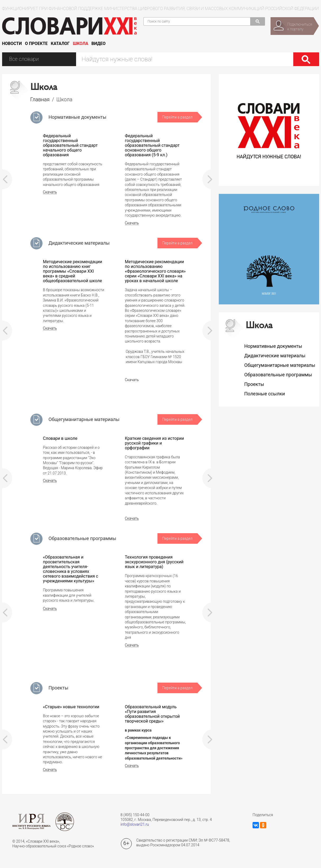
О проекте (36, 44)
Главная (40, 100)
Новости (12, 44)
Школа (81, 44)
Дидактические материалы (79, 243)
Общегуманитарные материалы (84, 419)
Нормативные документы (78, 117)
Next (207, 179)
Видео (99, 44)
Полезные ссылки (265, 394)
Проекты (59, 688)
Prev (7, 179)
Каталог (60, 44)
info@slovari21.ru (135, 824)
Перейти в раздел (177, 117)
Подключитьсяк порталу (300, 27)
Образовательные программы (82, 538)
